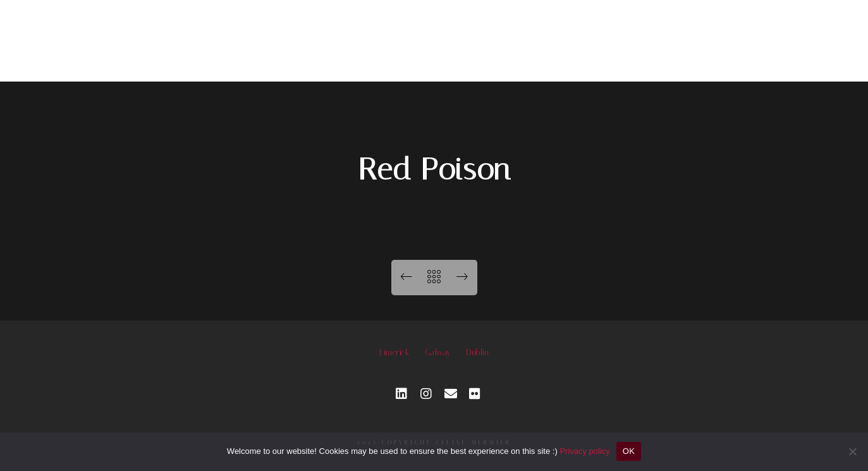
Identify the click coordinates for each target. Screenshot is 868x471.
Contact (697, 38)
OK (629, 451)
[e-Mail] (451, 394)
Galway (438, 352)
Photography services (363, 38)
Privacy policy (584, 451)
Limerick (394, 352)
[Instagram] (427, 394)
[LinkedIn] (402, 394)
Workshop (502, 38)
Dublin (477, 352)
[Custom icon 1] (475, 394)
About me (599, 38)
